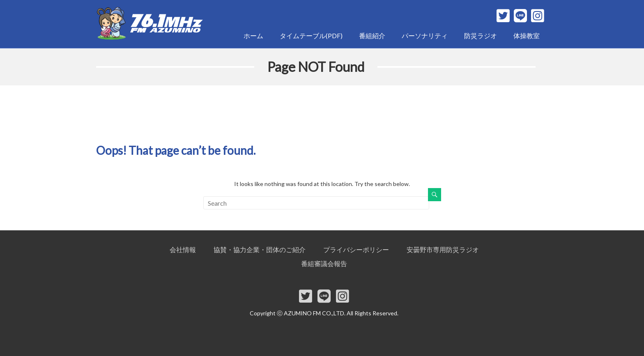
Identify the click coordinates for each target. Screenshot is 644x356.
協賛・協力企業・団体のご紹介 (260, 249)
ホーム (253, 36)
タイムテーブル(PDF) (311, 36)
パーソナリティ (425, 36)
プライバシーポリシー (356, 249)
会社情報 (183, 249)
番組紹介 (372, 36)
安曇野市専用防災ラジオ (443, 249)
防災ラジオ (481, 36)
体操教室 (527, 36)
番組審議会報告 (324, 263)
